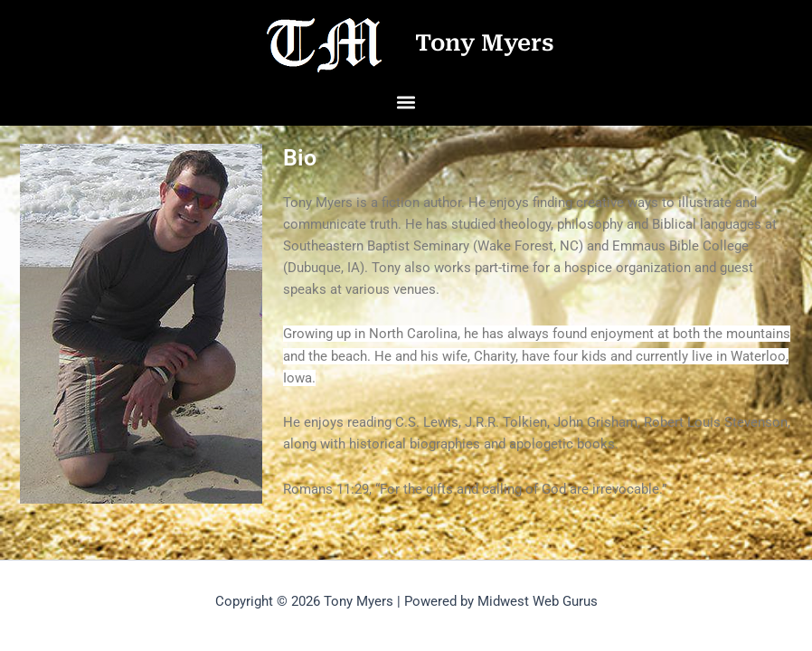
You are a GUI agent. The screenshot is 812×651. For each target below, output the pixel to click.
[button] (406, 102)
